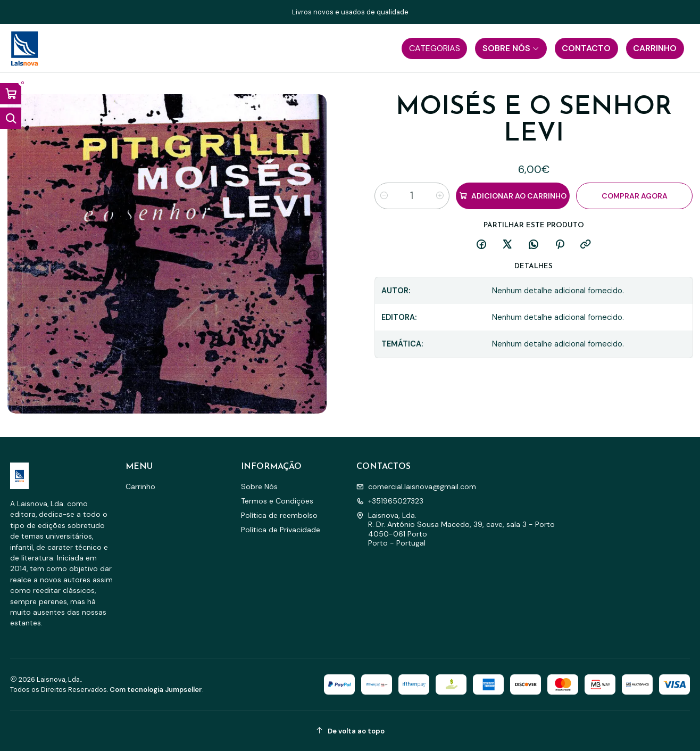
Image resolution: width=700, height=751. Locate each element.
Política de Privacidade (281, 530)
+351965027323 (390, 501)
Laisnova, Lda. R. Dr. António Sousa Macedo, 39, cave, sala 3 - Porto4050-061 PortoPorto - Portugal (456, 529)
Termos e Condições (277, 501)
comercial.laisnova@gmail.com (416, 486)
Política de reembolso (279, 515)
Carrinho (140, 486)
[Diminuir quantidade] (384, 196)
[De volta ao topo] (350, 731)
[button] (434, 48)
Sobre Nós (259, 486)
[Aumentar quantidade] (440, 196)
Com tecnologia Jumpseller (156, 690)
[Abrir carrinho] (11, 94)
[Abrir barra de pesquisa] (11, 118)
